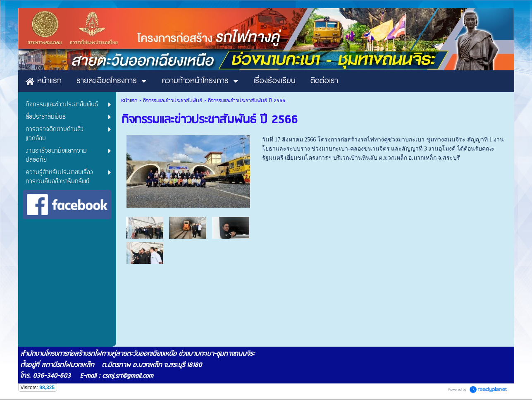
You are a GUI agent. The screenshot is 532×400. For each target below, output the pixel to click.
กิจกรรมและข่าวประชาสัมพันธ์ (173, 101)
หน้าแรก (129, 101)
